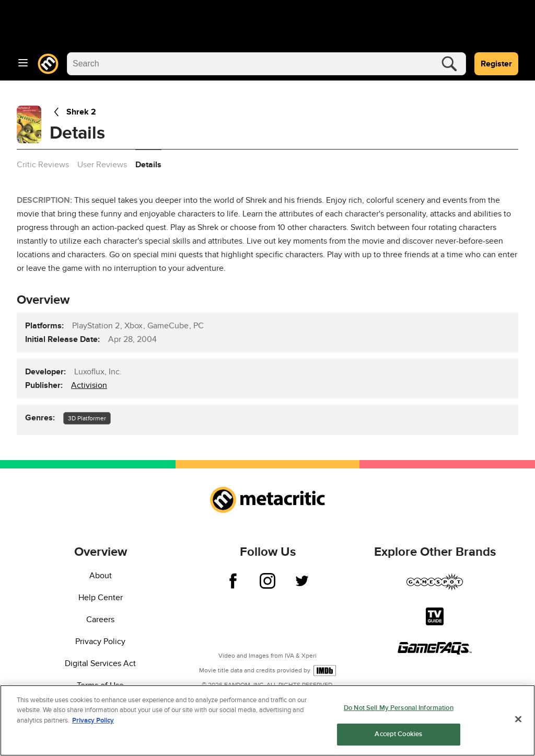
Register (496, 64)
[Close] (518, 719)
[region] (267, 720)
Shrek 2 (73, 112)
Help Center (101, 598)
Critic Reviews (43, 165)
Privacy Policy (100, 642)
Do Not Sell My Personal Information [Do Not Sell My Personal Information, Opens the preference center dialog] (399, 708)
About (101, 576)
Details (148, 165)
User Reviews (102, 165)
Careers (100, 620)
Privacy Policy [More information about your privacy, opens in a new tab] (93, 720)
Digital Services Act (100, 663)
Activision (89, 385)
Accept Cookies (398, 734)
